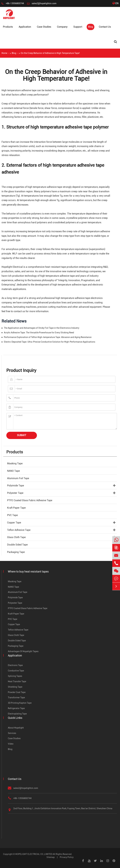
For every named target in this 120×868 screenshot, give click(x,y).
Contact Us (105, 27)
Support (78, 27)
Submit (22, 435)
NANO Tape (13, 471)
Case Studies (44, 27)
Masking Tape (15, 463)
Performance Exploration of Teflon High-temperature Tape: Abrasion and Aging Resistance (48, 337)
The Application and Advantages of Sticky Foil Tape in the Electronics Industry (42, 328)
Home (4, 53)
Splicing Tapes (15, 676)
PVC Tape (12, 515)
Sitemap (51, 857)
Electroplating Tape (17, 714)
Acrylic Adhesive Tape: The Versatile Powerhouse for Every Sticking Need (39, 333)
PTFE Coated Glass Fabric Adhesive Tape (30, 500)
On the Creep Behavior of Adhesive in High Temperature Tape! (50, 53)
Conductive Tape (16, 671)
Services (12, 733)
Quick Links (15, 718)
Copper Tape (14, 523)
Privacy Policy (67, 857)
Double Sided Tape (17, 545)
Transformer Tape (16, 697)
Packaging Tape (16, 552)
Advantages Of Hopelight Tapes (23, 651)
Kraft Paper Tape (16, 508)
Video (11, 744)
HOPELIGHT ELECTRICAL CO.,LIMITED (34, 854)
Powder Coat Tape (17, 692)
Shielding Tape (15, 687)
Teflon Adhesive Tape (19, 530)
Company (62, 27)
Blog (91, 27)
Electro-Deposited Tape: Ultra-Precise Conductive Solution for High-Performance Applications (49, 342)
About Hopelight (16, 728)
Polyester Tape (15, 493)
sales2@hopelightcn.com (44, 3)
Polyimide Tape (16, 486)
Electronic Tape (15, 665)
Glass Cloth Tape (16, 537)
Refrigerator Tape (16, 708)
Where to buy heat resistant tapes (28, 571)
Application (25, 27)
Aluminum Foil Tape (18, 478)
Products (8, 27)
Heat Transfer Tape (17, 681)
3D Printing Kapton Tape (20, 703)
